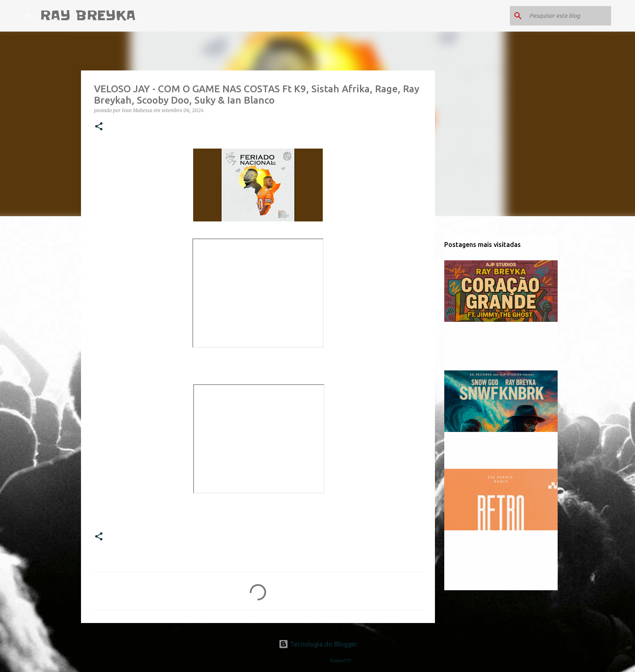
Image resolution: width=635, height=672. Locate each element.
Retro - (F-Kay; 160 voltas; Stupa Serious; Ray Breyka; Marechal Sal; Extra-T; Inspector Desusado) (499, 549)
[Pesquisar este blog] (569, 16)
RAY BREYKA (88, 16)
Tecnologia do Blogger (318, 644)
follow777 (341, 661)
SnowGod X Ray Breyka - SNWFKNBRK (495, 439)
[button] (99, 127)
